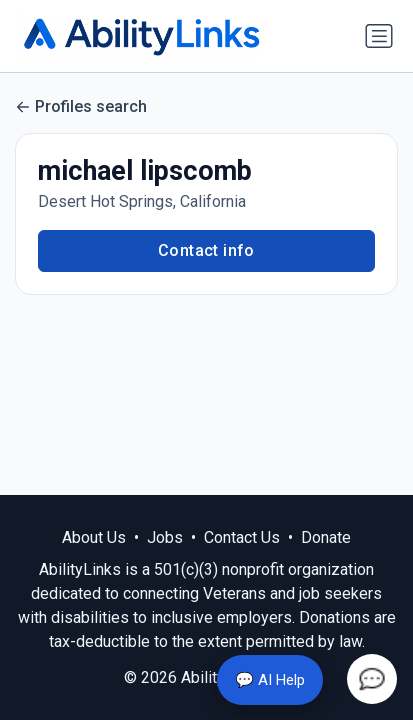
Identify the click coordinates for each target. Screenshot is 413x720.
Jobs (165, 537)
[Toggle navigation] (379, 36)
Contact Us (242, 537)
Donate (326, 537)
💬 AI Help (270, 680)
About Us (94, 537)
